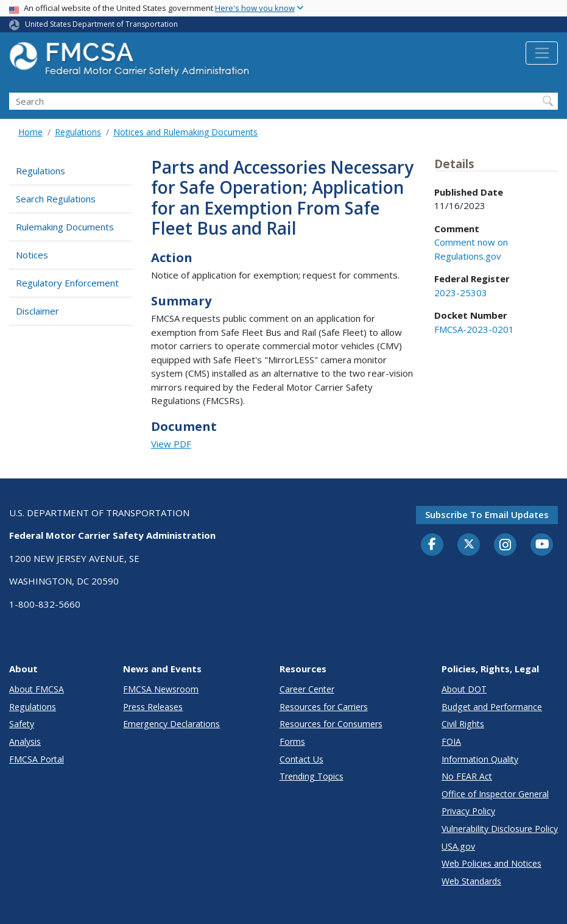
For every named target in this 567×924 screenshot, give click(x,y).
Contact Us (301, 759)
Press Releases (153, 707)
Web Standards (471, 881)
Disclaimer (37, 311)
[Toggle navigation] (542, 53)
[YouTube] (542, 545)
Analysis (25, 741)
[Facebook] (432, 545)
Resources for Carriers (324, 707)
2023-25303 (461, 293)
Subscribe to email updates (487, 514)
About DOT (464, 689)
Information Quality (480, 759)
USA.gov (458, 846)
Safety (22, 724)
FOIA (451, 741)
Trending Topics (312, 776)
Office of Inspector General (495, 794)
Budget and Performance (492, 707)
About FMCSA (37, 689)
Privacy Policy (468, 811)
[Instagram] (505, 546)
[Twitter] (469, 544)
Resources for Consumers (331, 724)
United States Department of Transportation (101, 24)
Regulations (78, 132)
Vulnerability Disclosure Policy (500, 829)
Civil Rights (463, 724)
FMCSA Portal (37, 759)
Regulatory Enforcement (67, 283)
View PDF (171, 444)
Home (30, 132)
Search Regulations (56, 199)
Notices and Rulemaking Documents (185, 132)
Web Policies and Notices (491, 863)
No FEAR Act (467, 776)
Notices (32, 255)
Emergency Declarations (171, 724)
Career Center (307, 689)
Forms (292, 741)
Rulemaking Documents (65, 227)
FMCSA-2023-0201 (474, 329)
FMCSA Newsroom (161, 689)
